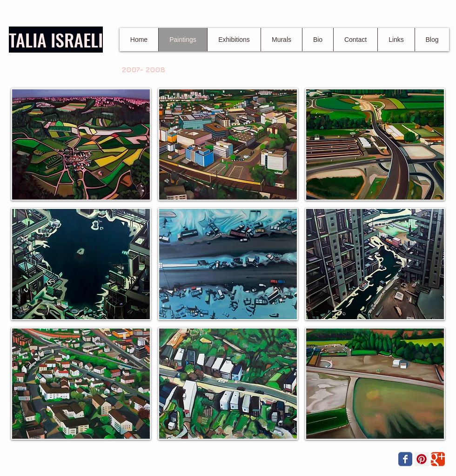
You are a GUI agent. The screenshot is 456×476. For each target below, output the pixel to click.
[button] (81, 144)
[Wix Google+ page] (438, 459)
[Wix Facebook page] (405, 459)
